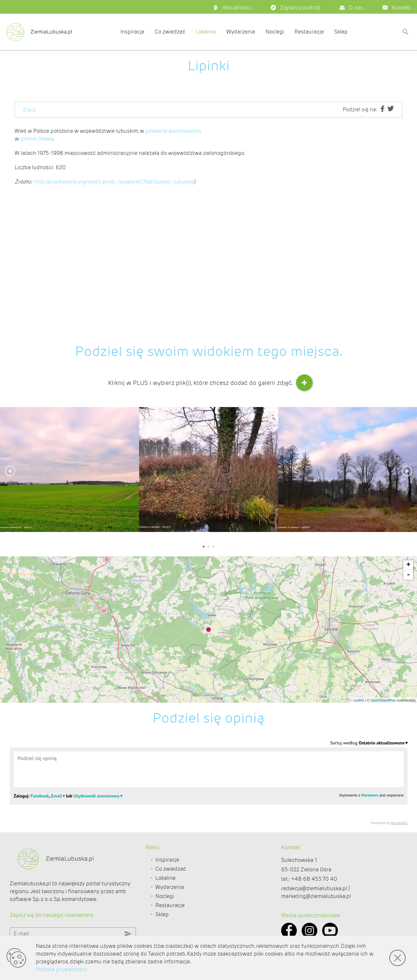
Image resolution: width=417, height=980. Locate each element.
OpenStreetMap (383, 700)
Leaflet (359, 700)
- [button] (408, 575)
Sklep (341, 32)
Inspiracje (132, 32)
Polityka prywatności (61, 969)
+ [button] (408, 565)
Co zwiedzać (170, 32)
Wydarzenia (241, 32)
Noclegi (275, 32)
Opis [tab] (30, 110)
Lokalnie (206, 32)
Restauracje (309, 32)
